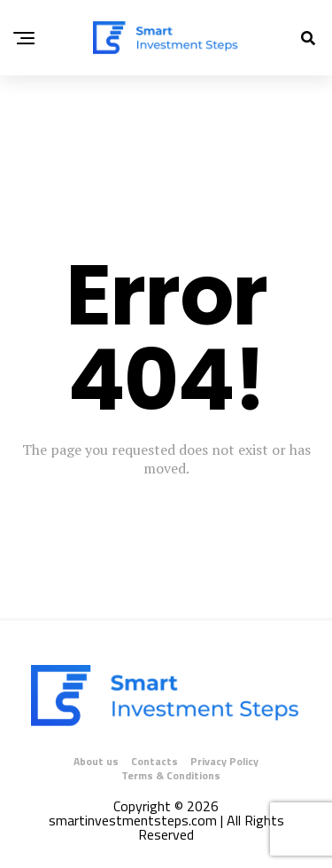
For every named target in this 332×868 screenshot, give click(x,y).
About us (96, 761)
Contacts (154, 761)
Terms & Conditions (171, 775)
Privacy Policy (224, 761)
